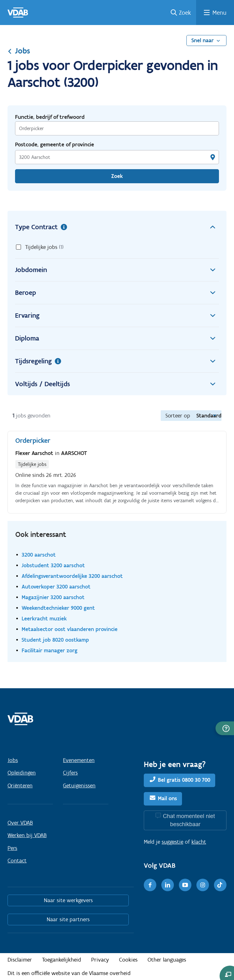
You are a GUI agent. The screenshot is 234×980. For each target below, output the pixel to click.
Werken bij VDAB (27, 835)
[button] (225, 728)
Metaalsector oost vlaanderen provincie (70, 629)
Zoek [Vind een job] (117, 176)
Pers (12, 848)
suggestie (172, 842)
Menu (219, 13)
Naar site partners (68, 919)
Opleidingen (22, 773)
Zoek (185, 13)
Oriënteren (20, 786)
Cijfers (70, 773)
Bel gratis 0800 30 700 (184, 780)
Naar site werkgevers (68, 900)
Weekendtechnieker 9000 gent (58, 608)
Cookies (128, 960)
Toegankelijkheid (62, 960)
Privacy (100, 960)
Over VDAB (20, 823)
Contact (17, 861)
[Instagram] (203, 885)
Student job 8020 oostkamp (55, 640)
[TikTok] (220, 885)
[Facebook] (150, 885)
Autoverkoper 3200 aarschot (56, 586)
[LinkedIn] (168, 885)
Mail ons (167, 798)
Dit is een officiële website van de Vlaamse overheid (69, 973)
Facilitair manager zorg (49, 650)
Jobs (19, 51)
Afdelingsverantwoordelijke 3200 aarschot (72, 576)
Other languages (167, 960)
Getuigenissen (79, 786)
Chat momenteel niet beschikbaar (189, 820)
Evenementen (79, 760)
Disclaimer (20, 960)
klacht (199, 842)
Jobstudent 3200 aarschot (53, 565)
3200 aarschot (39, 555)
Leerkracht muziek (44, 618)
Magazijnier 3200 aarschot (53, 597)
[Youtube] (185, 885)
